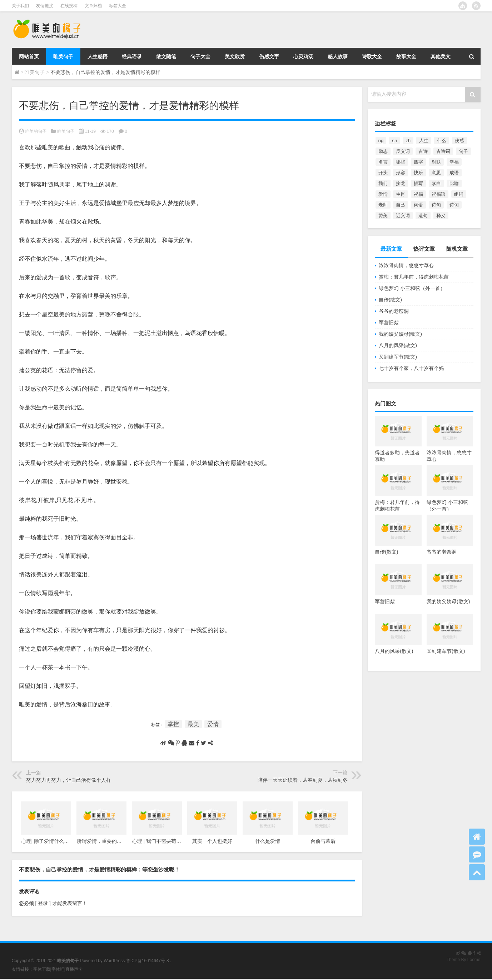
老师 (383, 205)
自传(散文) (390, 300)
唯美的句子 (36, 131)
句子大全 (200, 56)
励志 (383, 151)
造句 (423, 216)
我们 (383, 183)
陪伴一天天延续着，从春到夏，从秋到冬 (303, 780)
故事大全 (406, 56)
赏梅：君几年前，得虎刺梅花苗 (414, 277)
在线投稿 (69, 6)
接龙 (401, 183)
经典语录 (132, 56)
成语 (454, 173)
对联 (436, 162)
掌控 (173, 724)
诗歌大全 (372, 56)
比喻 (454, 183)
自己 (401, 205)
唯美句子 (63, 56)
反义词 (403, 151)
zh (408, 141)
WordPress (114, 961)
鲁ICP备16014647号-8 (148, 961)
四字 (418, 162)
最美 (193, 724)
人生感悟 (98, 56)
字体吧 (58, 969)
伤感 (459, 141)
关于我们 (20, 6)
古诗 (423, 151)
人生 (424, 141)
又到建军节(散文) (398, 357)
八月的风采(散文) (398, 345)
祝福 (418, 194)
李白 (436, 183)
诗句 (436, 205)
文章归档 (93, 6)
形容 (401, 173)
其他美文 (441, 56)
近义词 (403, 216)
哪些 (401, 162)
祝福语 (439, 194)
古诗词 (443, 151)
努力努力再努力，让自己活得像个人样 (69, 780)
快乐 (418, 173)
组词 (459, 194)
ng (381, 141)
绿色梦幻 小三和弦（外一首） (412, 288)
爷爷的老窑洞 (394, 311)
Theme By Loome (464, 960)
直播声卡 (74, 969)
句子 (463, 151)
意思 (436, 173)
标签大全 (118, 6)
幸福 (454, 162)
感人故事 (338, 56)
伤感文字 (269, 56)
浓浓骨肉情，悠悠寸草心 (406, 265)
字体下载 (42, 969)
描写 (418, 183)
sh (394, 141)
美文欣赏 (235, 56)
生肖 (401, 194)
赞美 (383, 216)
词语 (418, 205)
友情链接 (45, 6)
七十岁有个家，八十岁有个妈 (411, 368)
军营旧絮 (389, 322)
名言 (383, 162)
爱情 (213, 724)
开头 (383, 173)
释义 (441, 216)
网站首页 (29, 56)
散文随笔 (166, 56)
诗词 (454, 205)
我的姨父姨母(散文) (400, 334)
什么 (442, 141)
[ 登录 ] (43, 903)
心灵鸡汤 (303, 56)
